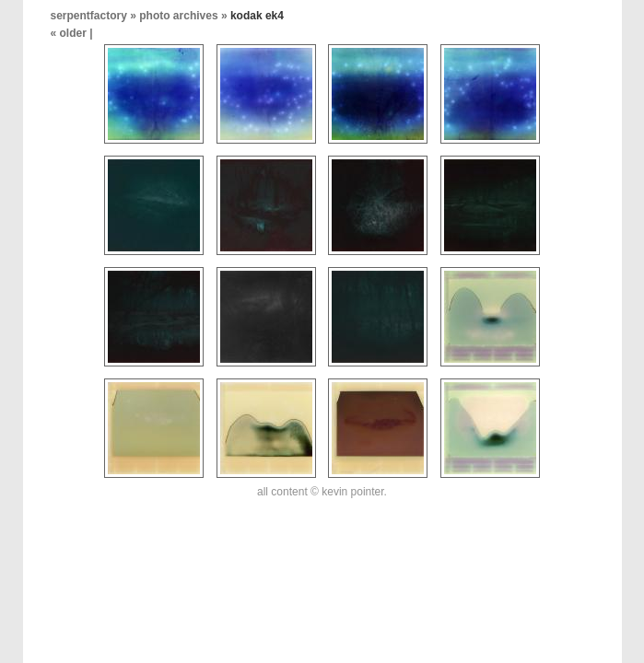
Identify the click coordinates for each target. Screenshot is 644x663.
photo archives (178, 16)
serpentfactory (89, 16)
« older (70, 33)
